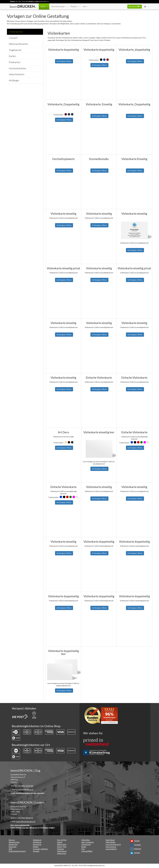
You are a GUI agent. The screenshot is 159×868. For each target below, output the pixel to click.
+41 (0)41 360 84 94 (25, 818)
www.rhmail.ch (111, 847)
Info (85, 6)
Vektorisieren (62, 851)
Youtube (137, 841)
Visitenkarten (86, 845)
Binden (84, 847)
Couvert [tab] (13, 38)
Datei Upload (110, 840)
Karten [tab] (12, 56)
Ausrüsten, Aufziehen (40, 849)
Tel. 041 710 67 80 (22, 1)
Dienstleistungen (59, 6)
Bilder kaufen (62, 845)
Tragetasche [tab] (15, 50)
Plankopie (60, 849)
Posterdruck (37, 845)
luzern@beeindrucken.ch (26, 821)
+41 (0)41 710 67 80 (25, 786)
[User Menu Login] (146, 6)
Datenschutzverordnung (17, 851)
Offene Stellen (110, 842)
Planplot (75, 6)
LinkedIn (137, 853)
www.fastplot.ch (111, 849)
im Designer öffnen (64, 61)
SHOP (44, 6)
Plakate (60, 842)
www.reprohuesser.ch (113, 845)
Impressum (13, 847)
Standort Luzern (14, 842)
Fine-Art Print (62, 840)
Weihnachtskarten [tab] (18, 44)
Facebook (137, 845)
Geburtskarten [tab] (17, 74)
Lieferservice (62, 853)
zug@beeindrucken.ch (25, 789)
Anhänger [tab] (14, 80)
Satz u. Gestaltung (88, 842)
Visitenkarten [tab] (16, 32)
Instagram (138, 849)
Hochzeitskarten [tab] (18, 68)
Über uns (12, 840)
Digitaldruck (37, 840)
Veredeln (36, 851)
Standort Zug (13, 845)
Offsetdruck (37, 842)
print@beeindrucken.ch (41, 1)
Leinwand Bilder (87, 851)
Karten (60, 847)
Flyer (65, 847)
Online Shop (85, 840)
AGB (10, 849)
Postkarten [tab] (15, 62)
